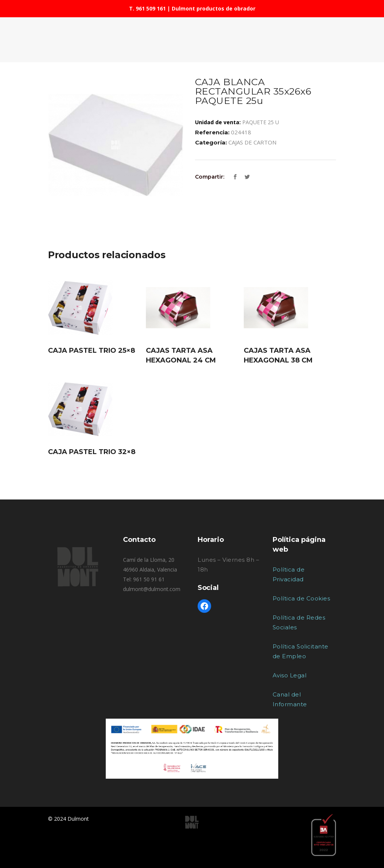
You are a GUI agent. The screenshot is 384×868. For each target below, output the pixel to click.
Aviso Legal (290, 675)
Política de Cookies (301, 598)
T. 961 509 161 (147, 8)
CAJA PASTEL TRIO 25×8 (91, 351)
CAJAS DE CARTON (252, 142)
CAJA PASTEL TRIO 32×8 (92, 452)
